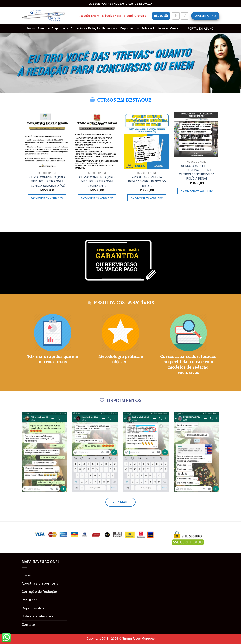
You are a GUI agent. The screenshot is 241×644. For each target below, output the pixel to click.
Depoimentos (130, 28)
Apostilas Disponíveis (53, 28)
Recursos (110, 28)
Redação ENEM (89, 16)
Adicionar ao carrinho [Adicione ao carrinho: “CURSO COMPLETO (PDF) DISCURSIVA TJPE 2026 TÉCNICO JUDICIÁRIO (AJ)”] (47, 198)
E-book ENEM (111, 16)
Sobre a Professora (154, 28)
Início (31, 28)
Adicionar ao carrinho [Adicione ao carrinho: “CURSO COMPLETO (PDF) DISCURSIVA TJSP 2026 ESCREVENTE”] (97, 198)
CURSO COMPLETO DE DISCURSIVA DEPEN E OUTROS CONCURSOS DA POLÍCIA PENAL (197, 172)
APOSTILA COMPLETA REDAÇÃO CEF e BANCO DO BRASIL (147, 181)
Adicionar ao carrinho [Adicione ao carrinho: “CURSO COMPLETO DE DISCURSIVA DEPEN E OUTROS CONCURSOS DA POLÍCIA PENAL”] (197, 191)
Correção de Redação (85, 28)
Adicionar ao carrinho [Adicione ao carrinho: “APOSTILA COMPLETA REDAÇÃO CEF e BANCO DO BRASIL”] (147, 198)
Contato (176, 28)
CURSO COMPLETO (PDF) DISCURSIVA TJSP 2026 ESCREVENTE (97, 181)
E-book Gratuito (135, 16)
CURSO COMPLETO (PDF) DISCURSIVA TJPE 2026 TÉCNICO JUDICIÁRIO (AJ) (47, 181)
